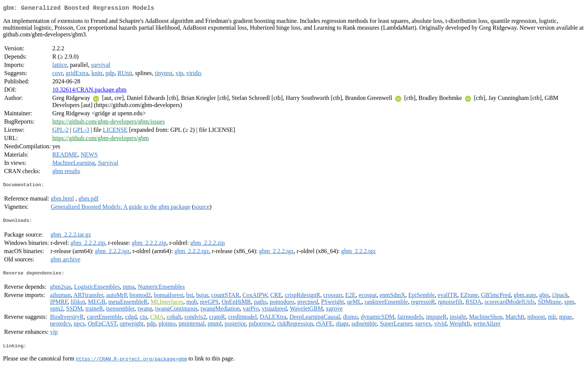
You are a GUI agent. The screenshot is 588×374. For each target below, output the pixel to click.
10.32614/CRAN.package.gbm (89, 91)
